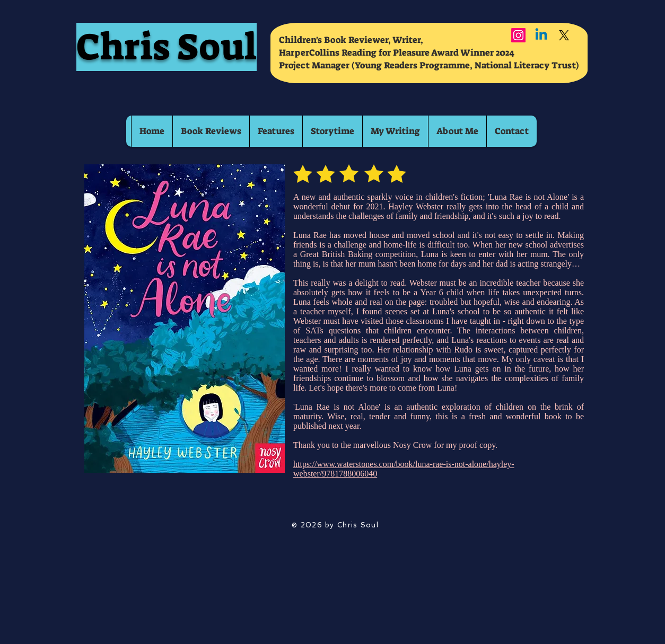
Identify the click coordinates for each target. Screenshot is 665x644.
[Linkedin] (541, 35)
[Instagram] (518, 35)
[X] (564, 35)
